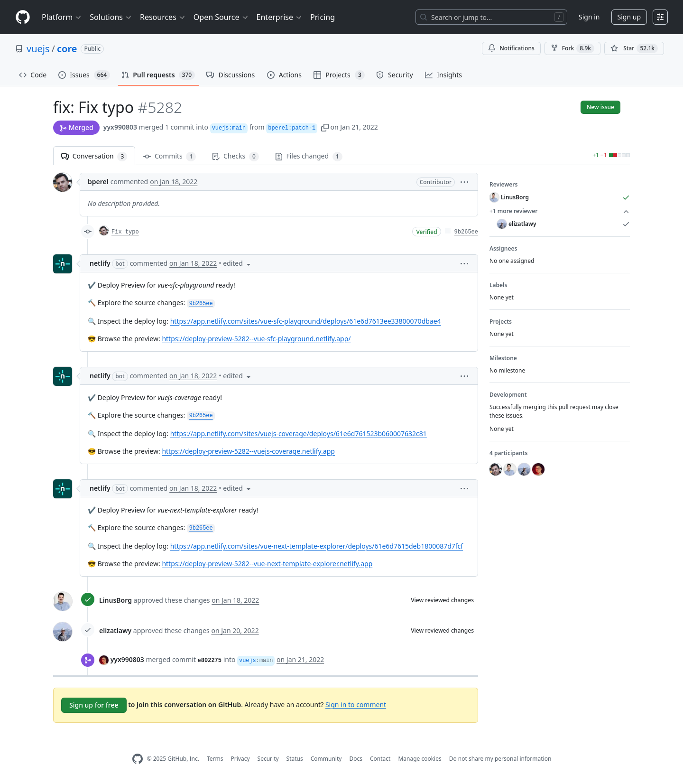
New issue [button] (600, 107)
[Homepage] (23, 17)
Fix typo (125, 232)
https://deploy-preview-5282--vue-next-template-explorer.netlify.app (267, 564)
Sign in (589, 17)
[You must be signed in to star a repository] (634, 48)
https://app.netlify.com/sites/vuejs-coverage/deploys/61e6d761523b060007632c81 (299, 434)
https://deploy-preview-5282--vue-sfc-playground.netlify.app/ (256, 339)
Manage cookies (420, 759)
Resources (163, 17)
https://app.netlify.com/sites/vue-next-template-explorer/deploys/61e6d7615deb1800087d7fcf (317, 546)
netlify (100, 263)
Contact (380, 759)
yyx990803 (120, 127)
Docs (356, 759)
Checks (235, 156)
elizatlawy (115, 630)
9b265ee (466, 232)
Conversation (94, 156)
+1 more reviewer (560, 211)
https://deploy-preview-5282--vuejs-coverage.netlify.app (248, 451)
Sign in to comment (356, 704)
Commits (170, 156)
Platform (62, 17)
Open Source (221, 17)
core (67, 49)
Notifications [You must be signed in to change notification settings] (511, 48)
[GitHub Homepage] (138, 759)
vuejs (38, 49)
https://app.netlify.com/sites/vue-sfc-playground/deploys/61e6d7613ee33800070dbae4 (306, 321)
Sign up (629, 17)
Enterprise (280, 17)
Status (295, 759)
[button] (325, 127)
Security (268, 759)
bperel (98, 182)
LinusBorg (115, 600)
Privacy (240, 759)
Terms (215, 759)
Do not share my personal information (500, 759)
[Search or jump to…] (491, 17)
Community (326, 759)
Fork (572, 48)
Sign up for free (94, 705)
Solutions (111, 17)
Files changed (309, 156)
